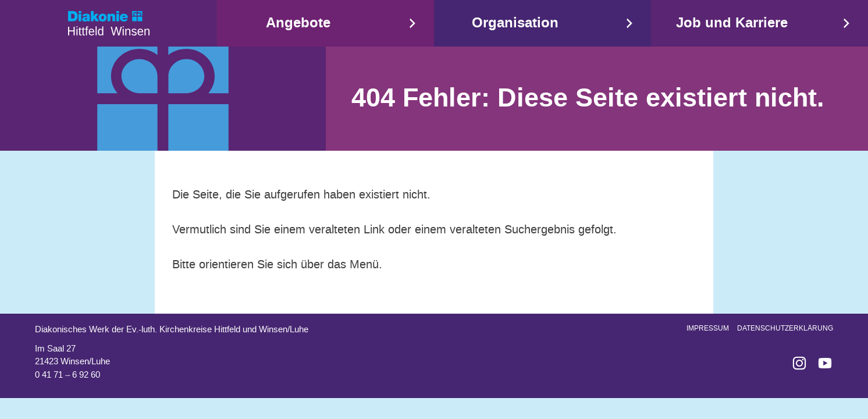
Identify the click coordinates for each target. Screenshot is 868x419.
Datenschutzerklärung (785, 328)
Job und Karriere (732, 23)
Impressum (708, 328)
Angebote (298, 23)
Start (109, 23)
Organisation (515, 23)
